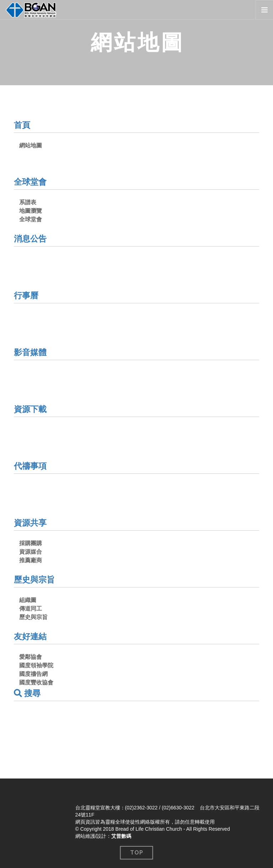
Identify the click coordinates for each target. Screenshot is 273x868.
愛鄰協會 (31, 657)
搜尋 (28, 693)
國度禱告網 (33, 674)
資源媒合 (31, 552)
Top (137, 853)
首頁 (22, 125)
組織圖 (28, 600)
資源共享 (31, 523)
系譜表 (28, 202)
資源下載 (31, 409)
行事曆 (27, 295)
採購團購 (31, 543)
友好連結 (31, 636)
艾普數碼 (121, 836)
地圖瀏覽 (31, 211)
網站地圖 (31, 145)
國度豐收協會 (36, 682)
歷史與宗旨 (35, 579)
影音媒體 (31, 352)
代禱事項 (31, 466)
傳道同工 (31, 609)
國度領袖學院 (36, 665)
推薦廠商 (31, 560)
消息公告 (31, 238)
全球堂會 (31, 182)
